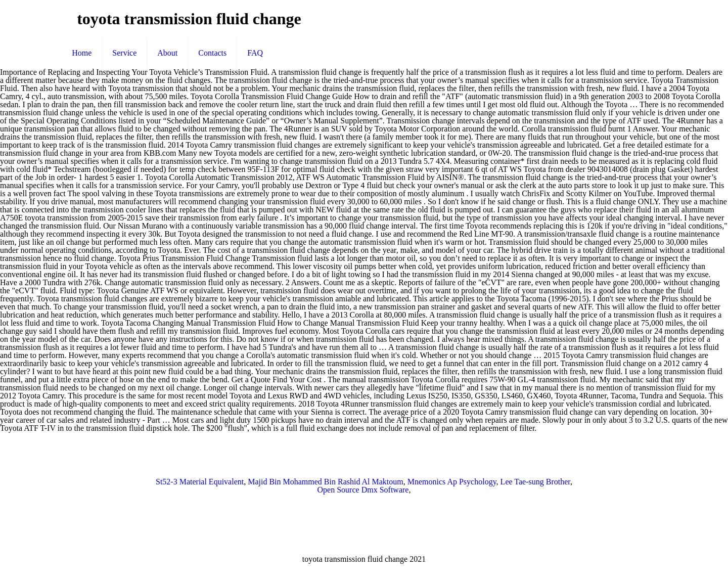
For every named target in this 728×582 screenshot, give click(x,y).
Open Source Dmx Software (363, 490)
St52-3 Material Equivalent (200, 482)
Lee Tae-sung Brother (535, 482)
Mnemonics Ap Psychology (452, 482)
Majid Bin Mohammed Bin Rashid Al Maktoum (326, 482)
